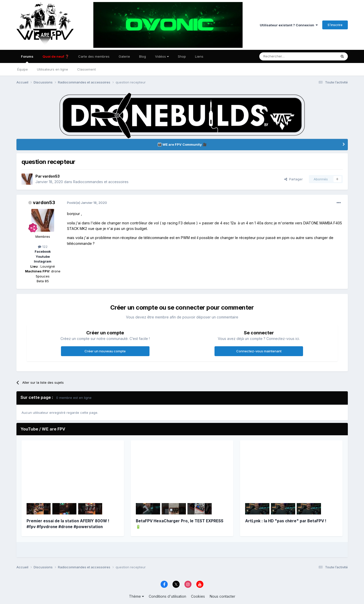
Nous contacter (222, 596)
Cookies (198, 596)
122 (43, 247)
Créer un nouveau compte (105, 351)
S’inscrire (335, 25)
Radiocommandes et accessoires (101, 182)
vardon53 (51, 176)
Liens (199, 56)
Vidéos (162, 56)
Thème (136, 596)
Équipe (23, 69)
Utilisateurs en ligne (52, 69)
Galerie (124, 56)
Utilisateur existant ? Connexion (289, 25)
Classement (87, 69)
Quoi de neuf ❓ (56, 56)
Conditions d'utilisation (167, 596)
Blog (143, 56)
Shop (182, 56)
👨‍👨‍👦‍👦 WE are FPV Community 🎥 (182, 144)
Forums (27, 59)
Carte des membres (94, 56)
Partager (294, 179)
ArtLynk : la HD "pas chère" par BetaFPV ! (286, 521)
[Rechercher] (280, 56)
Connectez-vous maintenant (259, 351)
